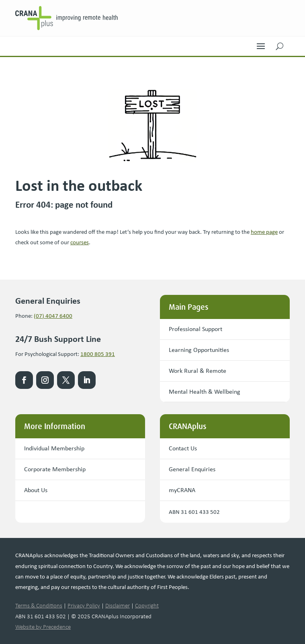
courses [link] (80, 242)
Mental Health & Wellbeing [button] (205, 392)
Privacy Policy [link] (84, 605)
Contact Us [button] (183, 448)
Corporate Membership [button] (55, 469)
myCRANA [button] (182, 490)
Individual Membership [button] (54, 448)
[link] (71, 18)
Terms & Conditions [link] (39, 605)
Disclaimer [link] (118, 605)
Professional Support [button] (195, 329)
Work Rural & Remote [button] (198, 371)
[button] (261, 44)
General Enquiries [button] (192, 469)
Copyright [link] (147, 605)
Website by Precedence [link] (43, 627)
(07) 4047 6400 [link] (53, 316)
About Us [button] (36, 490)
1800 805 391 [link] (98, 354)
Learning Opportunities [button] (199, 350)
